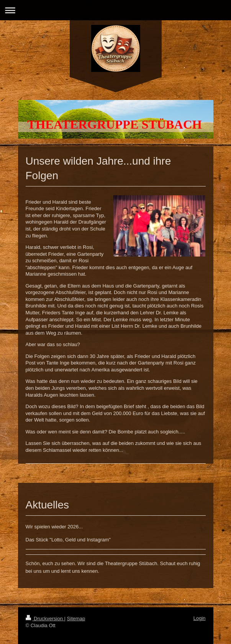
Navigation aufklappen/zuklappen (115, 10)
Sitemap (76, 619)
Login (200, 618)
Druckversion (45, 619)
